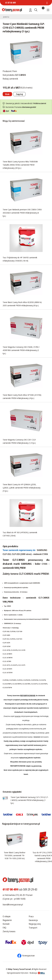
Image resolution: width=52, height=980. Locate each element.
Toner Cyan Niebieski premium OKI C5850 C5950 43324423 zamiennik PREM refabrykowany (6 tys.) (22, 213)
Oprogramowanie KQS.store (18, 973)
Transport (33, 928)
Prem (15, 71)
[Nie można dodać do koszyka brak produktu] (7, 94)
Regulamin (7, 920)
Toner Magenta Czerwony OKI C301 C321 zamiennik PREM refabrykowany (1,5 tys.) (19, 441)
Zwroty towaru (9, 931)
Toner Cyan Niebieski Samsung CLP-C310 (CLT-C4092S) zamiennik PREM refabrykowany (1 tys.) (30, 800)
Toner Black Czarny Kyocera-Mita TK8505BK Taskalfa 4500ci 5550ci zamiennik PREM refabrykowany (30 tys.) (20, 165)
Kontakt (6, 924)
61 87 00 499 (10, 3)
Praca (31, 916)
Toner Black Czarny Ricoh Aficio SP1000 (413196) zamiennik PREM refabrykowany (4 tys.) (22, 396)
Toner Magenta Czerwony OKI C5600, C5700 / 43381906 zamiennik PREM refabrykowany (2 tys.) (21, 350)
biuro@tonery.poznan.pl (13, 905)
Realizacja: (37, 973)
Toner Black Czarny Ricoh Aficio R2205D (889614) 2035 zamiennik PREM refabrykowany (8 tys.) (22, 304)
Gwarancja (33, 920)
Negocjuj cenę (35, 924)
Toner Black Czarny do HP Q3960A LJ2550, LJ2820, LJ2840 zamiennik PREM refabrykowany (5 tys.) (22, 488)
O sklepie (7, 916)
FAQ (4, 928)
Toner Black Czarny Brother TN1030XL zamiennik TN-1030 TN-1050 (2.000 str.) (15, 855)
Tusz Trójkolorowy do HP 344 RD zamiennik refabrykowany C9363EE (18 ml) (20, 259)
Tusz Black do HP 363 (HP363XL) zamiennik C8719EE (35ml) (20, 534)
